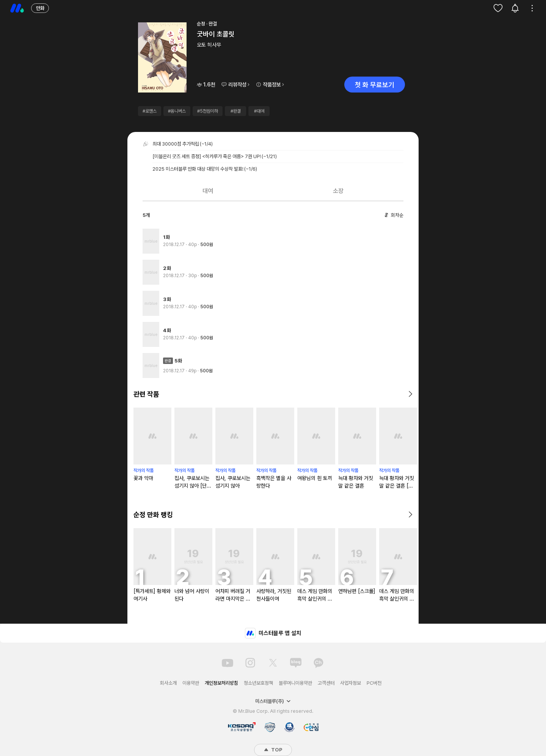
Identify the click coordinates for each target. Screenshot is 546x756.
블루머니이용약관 (295, 683)
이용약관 (191, 683)
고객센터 (326, 683)
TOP (273, 750)
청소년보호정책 (258, 683)
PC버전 (374, 683)
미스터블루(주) (273, 701)
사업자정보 (351, 683)
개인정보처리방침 (221, 683)
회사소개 (168, 683)
